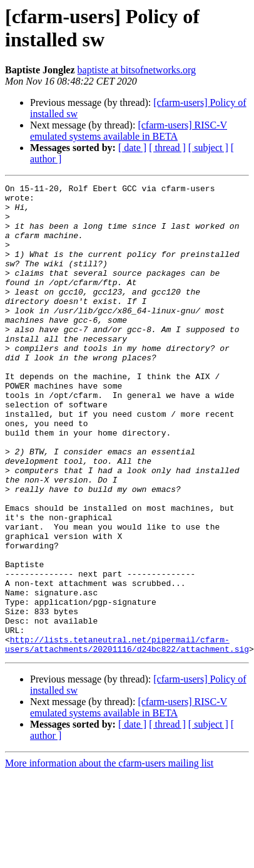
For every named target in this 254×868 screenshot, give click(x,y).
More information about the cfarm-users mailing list (109, 846)
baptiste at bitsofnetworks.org (137, 70)
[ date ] (132, 148)
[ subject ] (208, 148)
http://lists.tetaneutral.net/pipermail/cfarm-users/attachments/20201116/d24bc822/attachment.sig (127, 726)
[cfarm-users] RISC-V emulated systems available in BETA (129, 131)
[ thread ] (167, 148)
